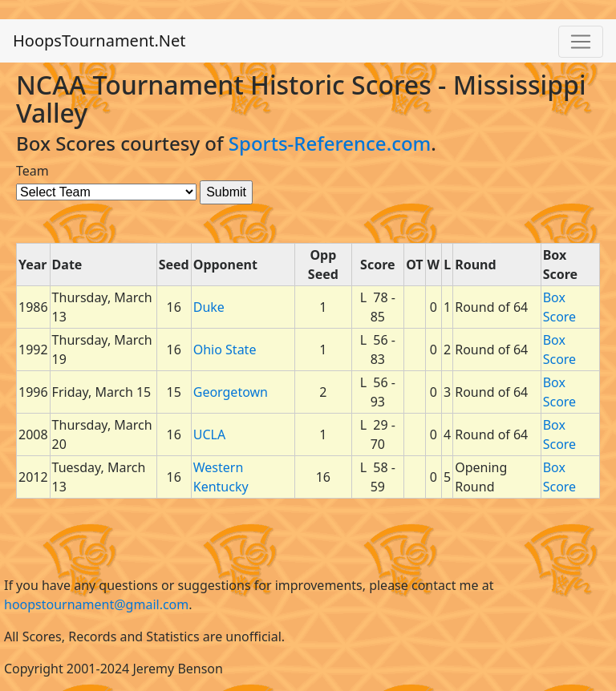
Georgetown (231, 392)
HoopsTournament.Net (99, 40)
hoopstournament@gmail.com (96, 604)
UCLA (209, 434)
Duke (209, 307)
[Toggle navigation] (581, 42)
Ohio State (225, 350)
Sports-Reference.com (330, 143)
